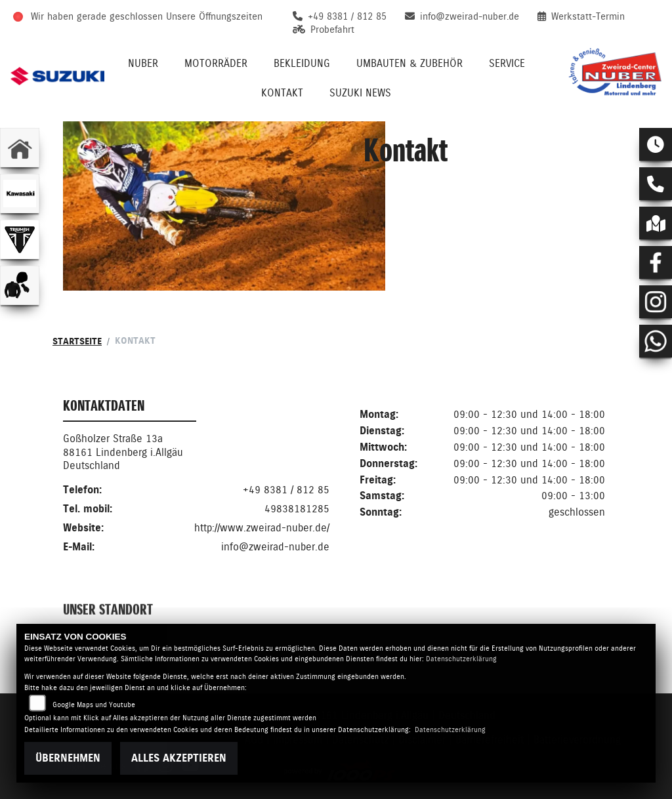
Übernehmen (68, 758)
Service (507, 63)
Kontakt (282, 93)
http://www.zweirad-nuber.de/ (262, 528)
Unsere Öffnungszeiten (214, 16)
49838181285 (297, 509)
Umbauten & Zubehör (409, 63)
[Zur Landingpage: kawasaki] (20, 194)
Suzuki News (360, 93)
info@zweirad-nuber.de (275, 547)
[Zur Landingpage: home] (20, 148)
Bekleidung (302, 63)
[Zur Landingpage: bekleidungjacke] (20, 285)
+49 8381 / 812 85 (286, 490)
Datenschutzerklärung (461, 659)
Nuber (143, 63)
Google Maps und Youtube (94, 705)
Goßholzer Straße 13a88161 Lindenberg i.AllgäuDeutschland (123, 453)
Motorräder (216, 63)
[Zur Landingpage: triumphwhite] (20, 239)
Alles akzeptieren (179, 758)
